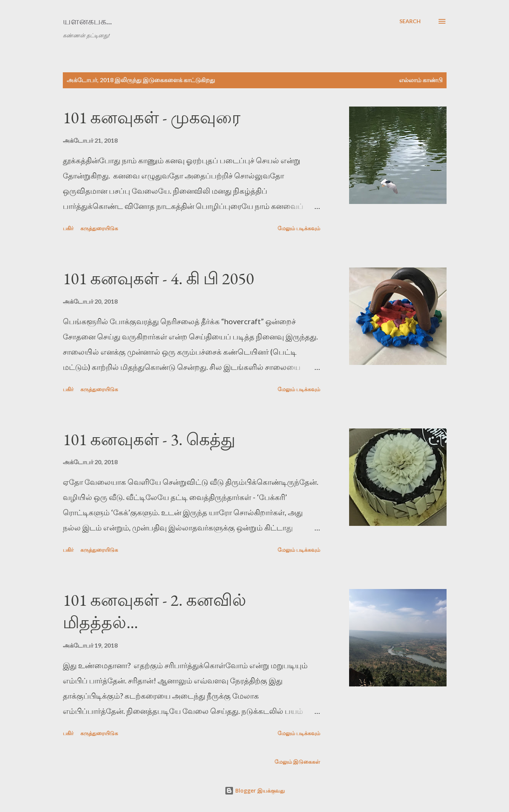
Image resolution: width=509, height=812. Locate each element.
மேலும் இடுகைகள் (297, 762)
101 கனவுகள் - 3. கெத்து (149, 439)
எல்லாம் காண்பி (421, 80)
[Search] (410, 21)
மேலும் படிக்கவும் (299, 228)
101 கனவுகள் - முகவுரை (152, 117)
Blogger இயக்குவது (255, 791)
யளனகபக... (87, 21)
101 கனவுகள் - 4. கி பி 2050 (158, 278)
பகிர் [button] (68, 228)
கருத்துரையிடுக (99, 228)
